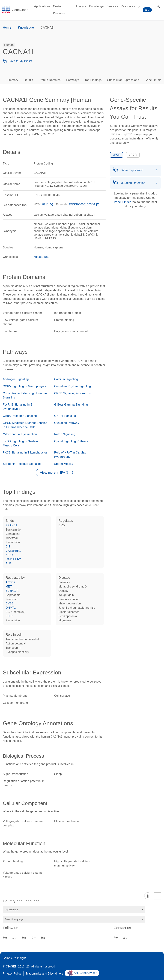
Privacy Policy (12, 974)
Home (7, 28)
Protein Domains (50, 80)
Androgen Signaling (16, 379)
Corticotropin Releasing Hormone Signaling (25, 395)
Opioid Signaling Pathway (71, 441)
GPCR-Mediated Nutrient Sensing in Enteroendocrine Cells (25, 425)
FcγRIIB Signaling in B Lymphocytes (18, 407)
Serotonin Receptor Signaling (22, 464)
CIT (8, 547)
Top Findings (93, 80)
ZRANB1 (11, 525)
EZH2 (9, 616)
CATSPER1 (13, 551)
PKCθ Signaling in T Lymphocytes (25, 453)
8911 (48, 204)
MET (9, 587)
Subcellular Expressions (123, 80)
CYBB (10, 603)
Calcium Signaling (66, 379)
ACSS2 (10, 582)
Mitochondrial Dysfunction (20, 434)
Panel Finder (123, 202)
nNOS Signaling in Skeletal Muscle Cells (21, 443)
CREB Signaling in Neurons (72, 393)
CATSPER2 (13, 559)
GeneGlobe (20, 10)
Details (28, 80)
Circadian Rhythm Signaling (73, 386)
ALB (8, 563)
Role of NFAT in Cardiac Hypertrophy (70, 455)
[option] (9, 45)
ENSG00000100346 (85, 204)
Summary (12, 80)
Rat (46, 257)
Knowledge (96, 6)
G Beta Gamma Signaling (71, 405)
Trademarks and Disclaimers (44, 974)
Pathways (73, 80)
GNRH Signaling (65, 416)
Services (112, 6)
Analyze (81, 6)
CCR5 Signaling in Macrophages (24, 386)
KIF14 (10, 555)
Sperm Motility (64, 464)
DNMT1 (11, 608)
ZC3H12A (12, 591)
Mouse (38, 257)
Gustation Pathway (67, 423)
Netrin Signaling (65, 434)
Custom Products (59, 10)
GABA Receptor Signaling (20, 416)
